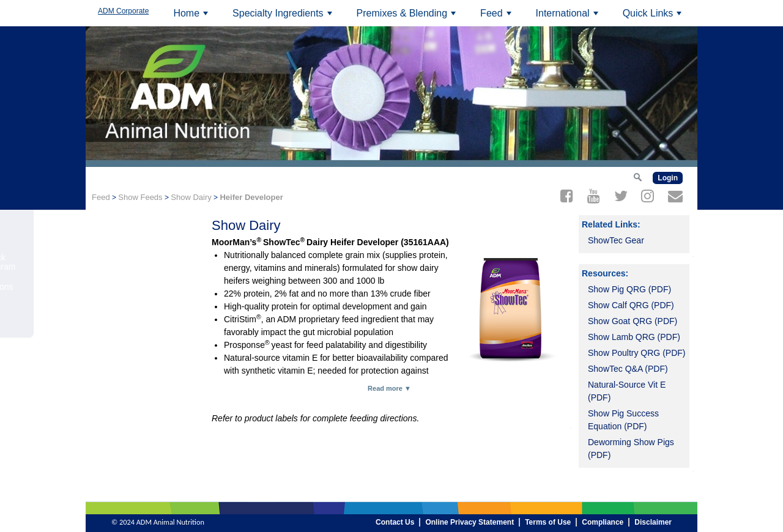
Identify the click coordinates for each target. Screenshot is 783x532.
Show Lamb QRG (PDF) (634, 337)
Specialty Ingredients (284, 17)
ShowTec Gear (616, 240)
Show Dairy (191, 197)
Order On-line (129, 307)
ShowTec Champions (144, 287)
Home (192, 17)
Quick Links (654, 17)
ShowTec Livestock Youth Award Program (145, 262)
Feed (497, 17)
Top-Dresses (128, 237)
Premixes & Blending (408, 17)
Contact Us (124, 327)
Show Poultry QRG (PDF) (636, 353)
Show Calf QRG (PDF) (631, 305)
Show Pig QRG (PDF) (629, 289)
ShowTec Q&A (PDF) (628, 369)
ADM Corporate (123, 11)
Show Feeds (140, 197)
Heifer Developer (251, 197)
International (569, 17)
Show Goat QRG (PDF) (633, 321)
